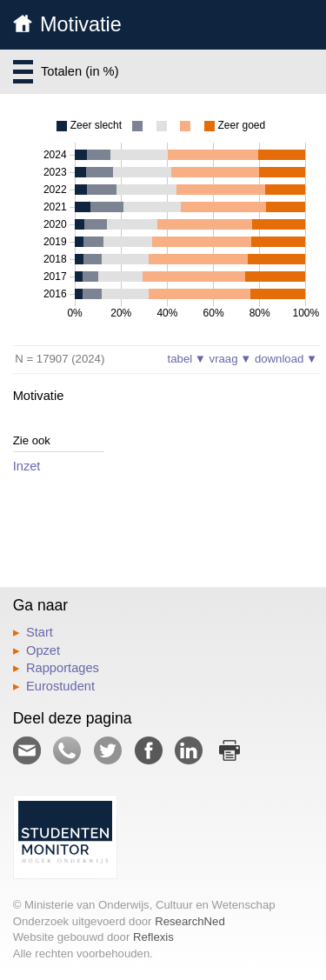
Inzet (27, 466)
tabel (187, 359)
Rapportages (63, 668)
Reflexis (153, 937)
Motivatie (81, 24)
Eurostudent (60, 686)
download (286, 359)
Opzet (43, 650)
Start (40, 632)
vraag (231, 359)
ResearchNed (190, 921)
